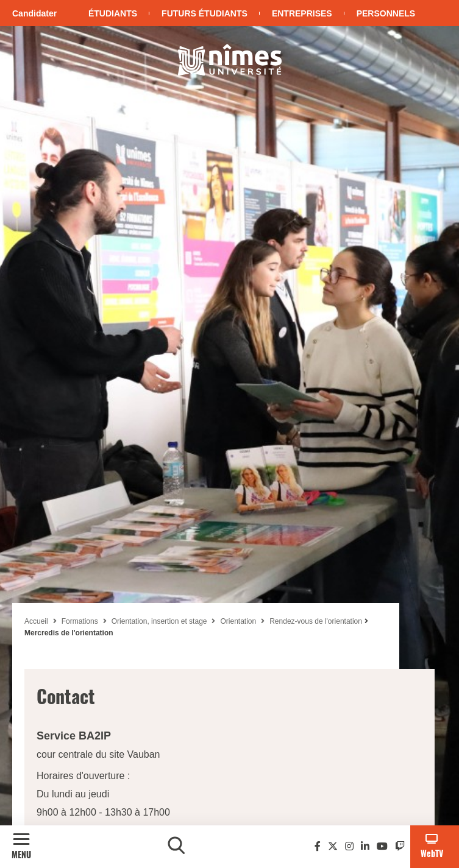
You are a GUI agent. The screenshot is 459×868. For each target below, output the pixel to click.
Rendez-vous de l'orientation (316, 621)
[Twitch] (400, 846)
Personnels (386, 13)
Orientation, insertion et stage (159, 621)
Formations (80, 621)
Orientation (238, 621)
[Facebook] (318, 846)
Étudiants (113, 13)
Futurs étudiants (205, 13)
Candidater (34, 13)
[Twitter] (333, 846)
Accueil (36, 621)
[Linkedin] (365, 846)
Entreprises (302, 13)
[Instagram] (349, 846)
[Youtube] (382, 846)
